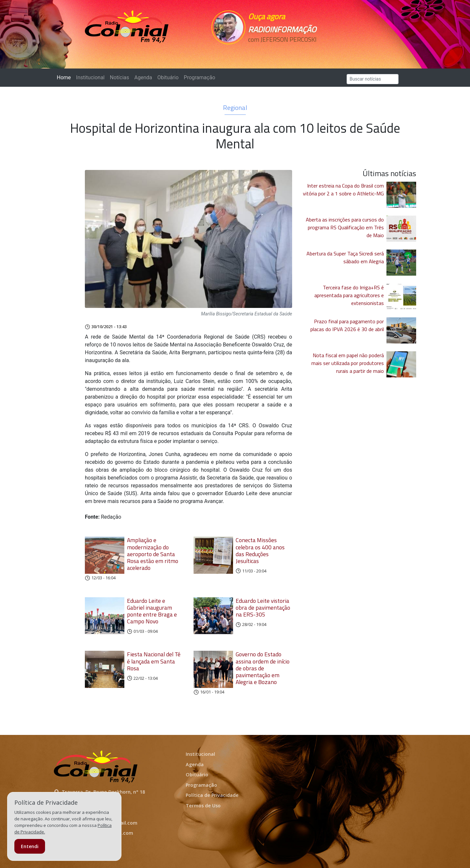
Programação (199, 77)
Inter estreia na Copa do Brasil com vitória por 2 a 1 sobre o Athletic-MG (343, 190)
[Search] (373, 79)
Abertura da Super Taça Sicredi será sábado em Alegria (345, 257)
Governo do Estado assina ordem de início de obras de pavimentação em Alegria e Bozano (263, 668)
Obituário (168, 77)
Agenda (143, 77)
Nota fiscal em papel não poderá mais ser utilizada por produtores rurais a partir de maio (348, 363)
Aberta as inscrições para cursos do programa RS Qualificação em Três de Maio (345, 227)
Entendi (30, 846)
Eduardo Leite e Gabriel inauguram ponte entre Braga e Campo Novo (152, 611)
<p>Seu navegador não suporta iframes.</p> (280, 51)
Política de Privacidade (212, 795)
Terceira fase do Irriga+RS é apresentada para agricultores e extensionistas (349, 295)
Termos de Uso (203, 806)
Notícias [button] (120, 77)
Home (65, 77)
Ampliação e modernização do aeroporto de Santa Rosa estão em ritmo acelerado (153, 554)
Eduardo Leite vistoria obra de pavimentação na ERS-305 (263, 608)
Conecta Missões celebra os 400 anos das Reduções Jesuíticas (260, 550)
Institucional (90, 77)
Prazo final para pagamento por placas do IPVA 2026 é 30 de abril (347, 325)
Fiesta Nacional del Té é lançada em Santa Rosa (154, 661)
